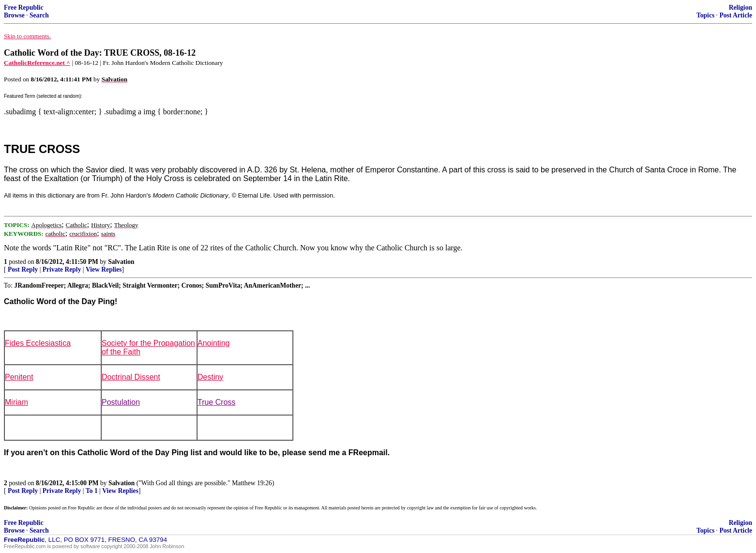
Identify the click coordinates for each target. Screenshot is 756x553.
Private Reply (62, 269)
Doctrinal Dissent (131, 377)
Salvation (121, 262)
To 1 (92, 491)
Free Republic (24, 8)
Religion (741, 8)
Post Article (736, 15)
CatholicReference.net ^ (37, 63)
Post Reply (23, 269)
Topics (705, 15)
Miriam (16, 402)
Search (39, 15)
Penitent (19, 377)
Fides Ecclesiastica (38, 343)
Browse (14, 15)
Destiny (210, 377)
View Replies (104, 269)
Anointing (214, 343)
